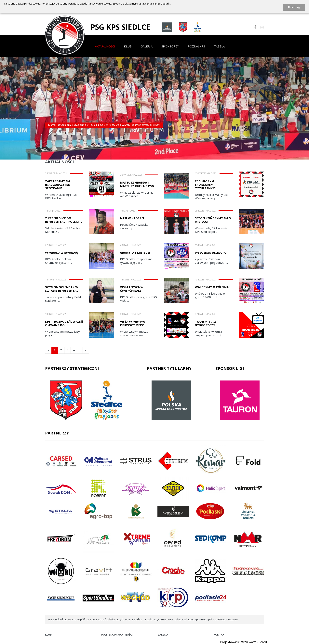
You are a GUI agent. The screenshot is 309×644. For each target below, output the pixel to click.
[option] (154, 105)
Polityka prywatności (117, 635)
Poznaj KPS (196, 46)
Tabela (219, 46)
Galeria (147, 46)
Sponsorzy (170, 46)
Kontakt (220, 635)
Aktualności (105, 46)
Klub (128, 46)
